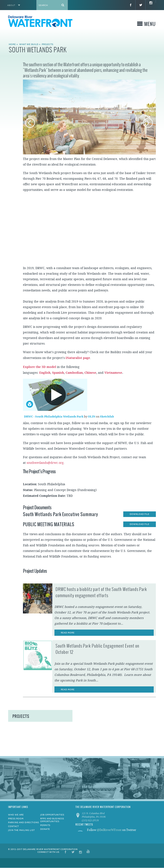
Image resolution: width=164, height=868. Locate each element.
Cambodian (74, 373)
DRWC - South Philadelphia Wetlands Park (54, 417)
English (45, 373)
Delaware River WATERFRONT (40, 22)
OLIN (92, 417)
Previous (30, 123)
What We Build (29, 44)
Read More (68, 633)
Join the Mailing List (21, 830)
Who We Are (16, 815)
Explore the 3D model (40, 367)
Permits (45, 825)
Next (148, 123)
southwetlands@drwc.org (45, 463)
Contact (14, 826)
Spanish (58, 373)
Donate (45, 829)
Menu (150, 25)
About (11, 5)
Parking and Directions (24, 822)
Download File (140, 514)
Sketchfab (107, 417)
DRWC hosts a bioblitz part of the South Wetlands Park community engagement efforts (101, 592)
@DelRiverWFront (109, 830)
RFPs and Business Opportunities (52, 820)
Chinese (90, 373)
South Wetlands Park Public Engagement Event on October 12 (97, 649)
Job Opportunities (52, 815)
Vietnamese (113, 373)
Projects (48, 44)
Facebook (65, 852)
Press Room (16, 819)
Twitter (73, 852)
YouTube (88, 852)
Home (12, 44)
